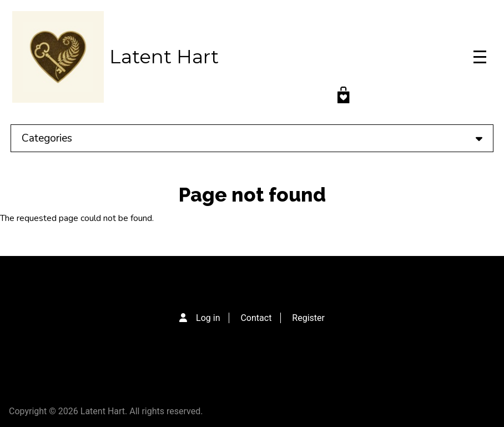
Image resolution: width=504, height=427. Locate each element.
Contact (256, 318)
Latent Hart (164, 57)
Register (308, 318)
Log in (208, 318)
